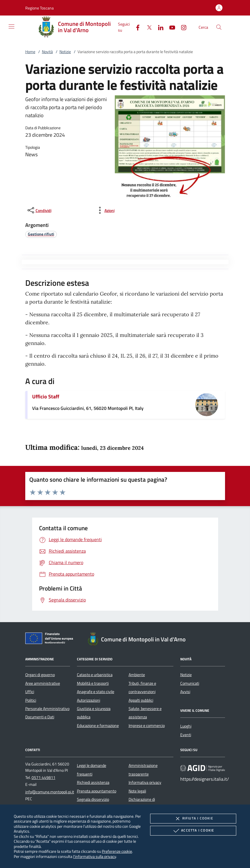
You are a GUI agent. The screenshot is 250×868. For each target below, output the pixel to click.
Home (30, 52)
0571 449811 (43, 778)
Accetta (193, 831)
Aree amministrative (43, 683)
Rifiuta (193, 819)
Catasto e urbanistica (95, 675)
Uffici (30, 692)
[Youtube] (170, 27)
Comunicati (190, 683)
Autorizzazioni (89, 700)
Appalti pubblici (141, 700)
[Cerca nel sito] (219, 27)
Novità (47, 52)
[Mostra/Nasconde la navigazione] (11, 26)
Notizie (65, 52)
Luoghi (186, 726)
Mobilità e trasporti (93, 683)
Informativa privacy (145, 782)
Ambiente (137, 675)
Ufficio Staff (46, 397)
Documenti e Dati (40, 717)
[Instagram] (181, 27)
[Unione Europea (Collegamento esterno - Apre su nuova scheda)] (51, 639)
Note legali (137, 791)
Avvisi (185, 692)
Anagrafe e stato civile (96, 692)
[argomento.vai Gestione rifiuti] (41, 234)
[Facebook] (135, 27)
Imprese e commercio (147, 726)
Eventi (186, 735)
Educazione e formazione (98, 726)
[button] (39, 8)
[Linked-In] (158, 27)
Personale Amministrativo (47, 709)
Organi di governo (40, 675)
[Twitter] (147, 27)
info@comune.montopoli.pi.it (50, 792)
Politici (31, 700)
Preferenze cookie (117, 851)
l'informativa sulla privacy (95, 856)
